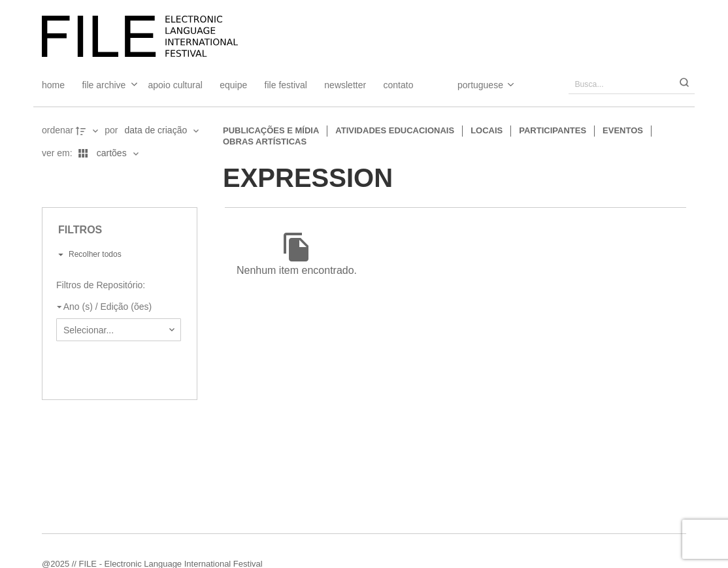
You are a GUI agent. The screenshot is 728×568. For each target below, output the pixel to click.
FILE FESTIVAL (286, 85)
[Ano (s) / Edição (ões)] (116, 307)
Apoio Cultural (175, 85)
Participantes (553, 130)
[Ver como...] (45, 176)
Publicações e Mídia (271, 130)
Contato (399, 85)
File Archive (104, 85)
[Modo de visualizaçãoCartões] (107, 154)
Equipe (233, 85)
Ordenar (58, 130)
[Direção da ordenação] (88, 131)
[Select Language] (473, 85)
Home (53, 85)
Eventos (623, 130)
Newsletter (345, 85)
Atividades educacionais (395, 130)
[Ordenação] (161, 131)
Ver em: (58, 153)
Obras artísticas (265, 142)
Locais (487, 130)
